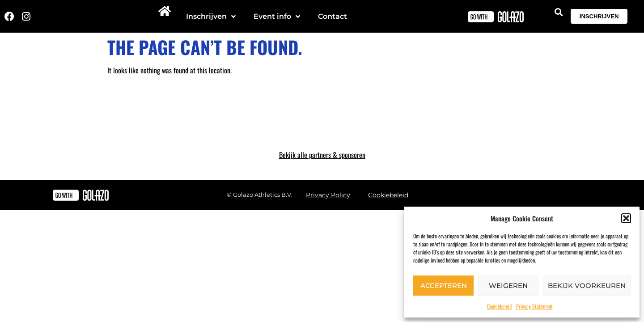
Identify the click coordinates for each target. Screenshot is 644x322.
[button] (626, 218)
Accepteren (444, 286)
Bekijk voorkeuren (587, 286)
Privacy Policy (328, 195)
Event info (277, 17)
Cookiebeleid (499, 306)
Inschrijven (211, 17)
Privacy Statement (534, 306)
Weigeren (508, 286)
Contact (333, 16)
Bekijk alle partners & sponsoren (322, 155)
